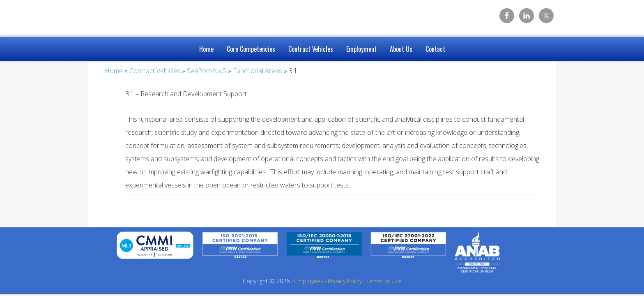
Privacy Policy (345, 281)
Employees (309, 281)
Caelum (154, 16)
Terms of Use (384, 281)
